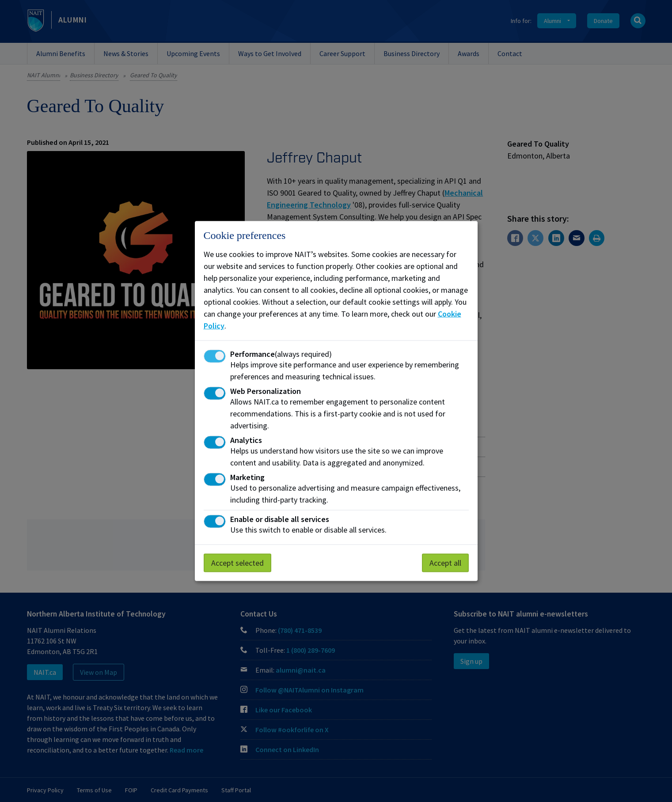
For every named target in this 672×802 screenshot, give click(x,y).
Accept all (445, 562)
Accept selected (237, 562)
